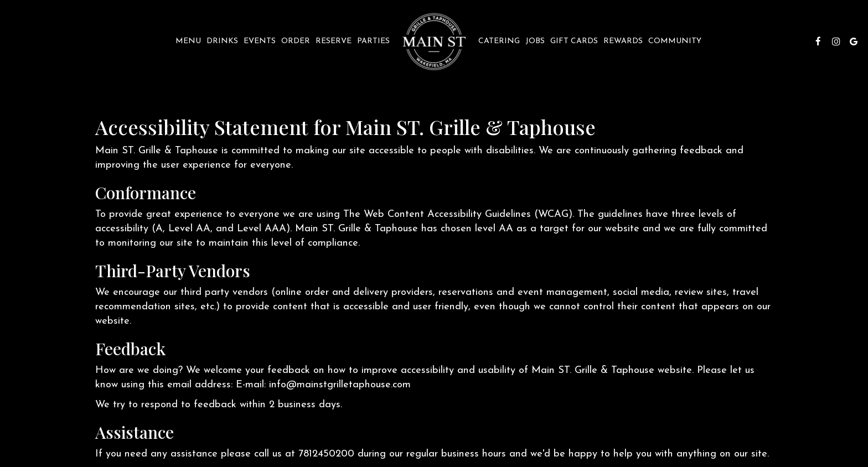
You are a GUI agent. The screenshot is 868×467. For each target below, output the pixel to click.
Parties (373, 41)
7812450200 (326, 454)
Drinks (222, 41)
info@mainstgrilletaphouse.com (340, 385)
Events (260, 41)
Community (675, 41)
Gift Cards (574, 41)
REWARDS (623, 41)
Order (296, 41)
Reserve (334, 41)
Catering (499, 41)
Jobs (535, 41)
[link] (434, 41)
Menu (188, 41)
